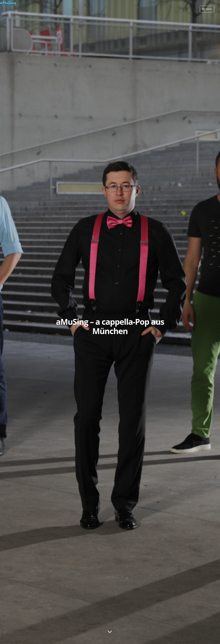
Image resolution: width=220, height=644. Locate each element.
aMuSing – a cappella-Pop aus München (110, 326)
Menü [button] (209, 9)
